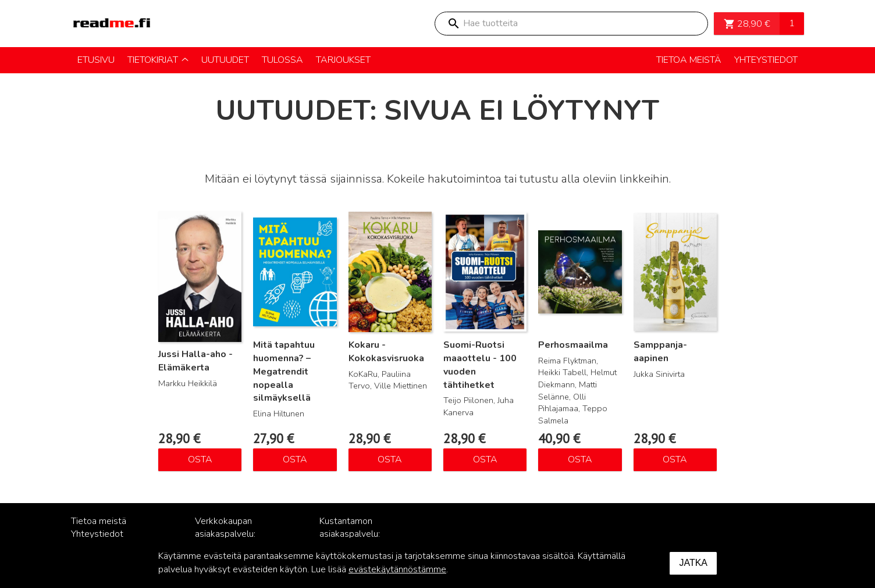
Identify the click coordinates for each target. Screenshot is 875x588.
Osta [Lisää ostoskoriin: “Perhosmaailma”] (580, 459)
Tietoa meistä (99, 521)
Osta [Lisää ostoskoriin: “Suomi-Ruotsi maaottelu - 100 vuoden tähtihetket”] (485, 459)
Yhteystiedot (97, 534)
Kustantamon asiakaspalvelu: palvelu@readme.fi (357, 534)
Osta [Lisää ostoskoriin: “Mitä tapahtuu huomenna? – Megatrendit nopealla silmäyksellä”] (295, 459)
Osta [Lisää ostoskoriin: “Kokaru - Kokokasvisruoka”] (390, 459)
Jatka (693, 563)
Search (453, 24)
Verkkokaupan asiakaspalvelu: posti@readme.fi (228, 534)
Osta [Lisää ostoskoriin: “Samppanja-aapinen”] (675, 459)
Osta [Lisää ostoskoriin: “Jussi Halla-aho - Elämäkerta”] (200, 459)
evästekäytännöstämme (397, 569)
